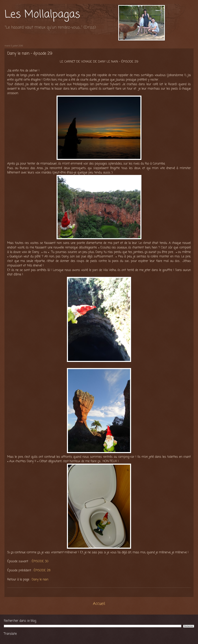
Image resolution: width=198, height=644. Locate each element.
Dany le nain (40, 579)
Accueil (99, 604)
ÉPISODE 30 (40, 561)
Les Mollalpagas (42, 15)
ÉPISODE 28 (42, 570)
